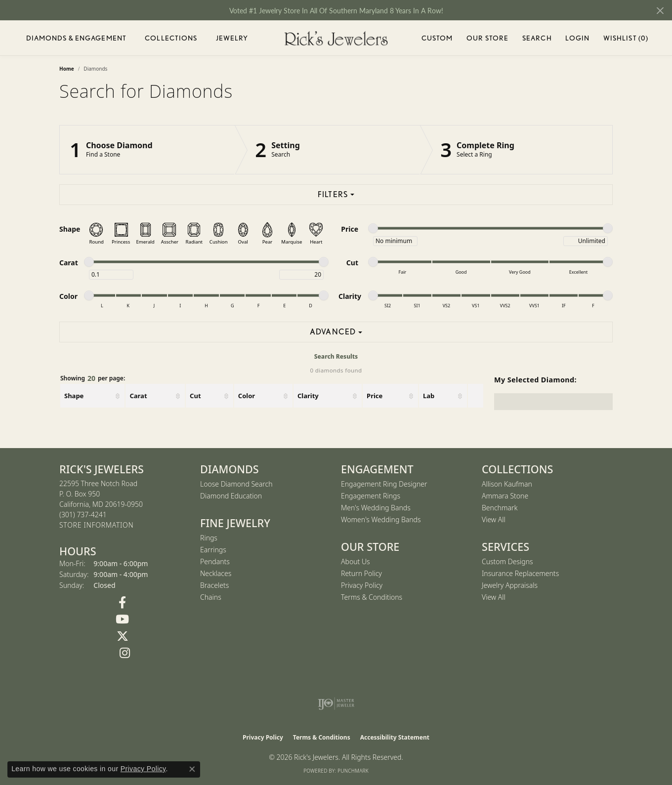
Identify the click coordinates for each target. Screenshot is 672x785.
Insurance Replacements (520, 573)
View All (494, 519)
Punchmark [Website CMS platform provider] (353, 771)
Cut (195, 396)
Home (67, 69)
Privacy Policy (362, 585)
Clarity (308, 396)
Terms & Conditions (372, 597)
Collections (171, 38)
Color (247, 396)
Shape (74, 396)
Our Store (487, 38)
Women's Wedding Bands (381, 519)
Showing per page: (93, 378)
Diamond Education (231, 496)
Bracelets (214, 585)
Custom (437, 38)
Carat (138, 396)
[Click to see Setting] (328, 150)
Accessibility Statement (395, 737)
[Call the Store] (83, 515)
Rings (209, 538)
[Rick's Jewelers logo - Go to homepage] (336, 38)
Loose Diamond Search (236, 484)
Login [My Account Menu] (577, 40)
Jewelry (232, 38)
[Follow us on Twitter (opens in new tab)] (122, 636)
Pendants (215, 561)
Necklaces (216, 573)
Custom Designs (507, 561)
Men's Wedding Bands (376, 508)
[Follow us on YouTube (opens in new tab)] (122, 620)
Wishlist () (626, 40)
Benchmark (500, 508)
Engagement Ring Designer (384, 484)
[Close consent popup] (192, 769)
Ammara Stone (505, 496)
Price (375, 396)
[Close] (660, 11)
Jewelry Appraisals (510, 585)
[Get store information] (96, 525)
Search (537, 38)
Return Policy (361, 573)
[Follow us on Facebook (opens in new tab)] (122, 603)
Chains (211, 597)
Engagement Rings (371, 496)
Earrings (213, 550)
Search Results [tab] (336, 356)
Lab (429, 396)
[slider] (373, 228)
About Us (356, 561)
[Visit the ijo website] (336, 703)
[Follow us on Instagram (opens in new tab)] (125, 653)
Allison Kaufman (507, 484)
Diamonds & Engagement (77, 38)
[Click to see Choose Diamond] (147, 150)
